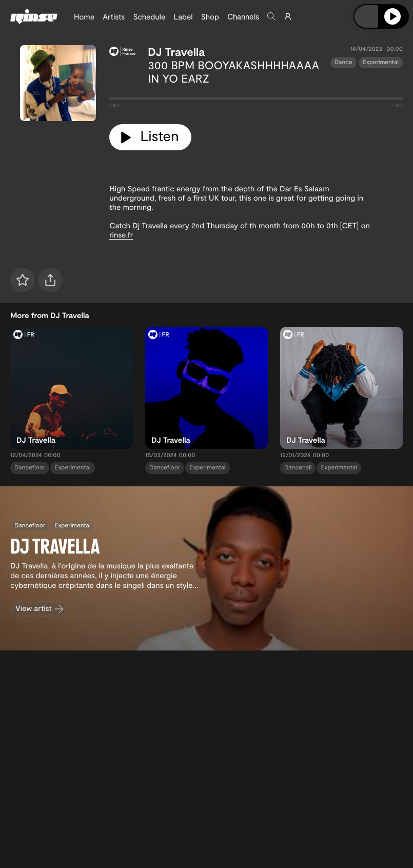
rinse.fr (121, 234)
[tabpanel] (256, 101)
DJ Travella (176, 52)
